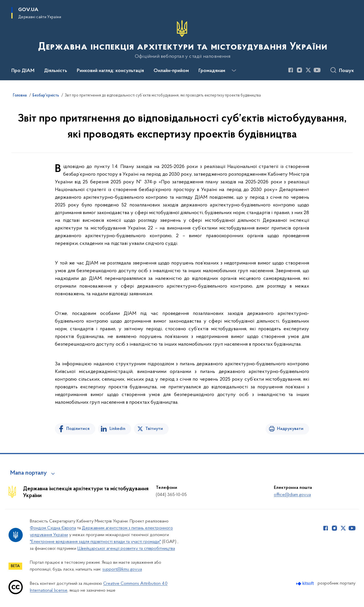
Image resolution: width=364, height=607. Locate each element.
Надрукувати (290, 429)
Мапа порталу (29, 473)
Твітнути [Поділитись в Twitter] (154, 429)
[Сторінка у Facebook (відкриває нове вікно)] (291, 70)
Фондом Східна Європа (53, 528)
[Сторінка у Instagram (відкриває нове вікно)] (299, 70)
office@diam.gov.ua (292, 495)
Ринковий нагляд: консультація (110, 71)
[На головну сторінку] (182, 40)
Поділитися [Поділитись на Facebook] (78, 429)
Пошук (347, 71)
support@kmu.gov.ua (122, 569)
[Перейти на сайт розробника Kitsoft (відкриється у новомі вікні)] (306, 584)
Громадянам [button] (212, 71)
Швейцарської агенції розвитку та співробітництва (126, 549)
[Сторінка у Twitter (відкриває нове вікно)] (308, 70)
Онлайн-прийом (171, 71)
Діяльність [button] (56, 71)
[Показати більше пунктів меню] (234, 71)
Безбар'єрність (46, 96)
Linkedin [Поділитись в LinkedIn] (117, 429)
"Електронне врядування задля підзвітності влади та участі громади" (95, 542)
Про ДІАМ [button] (23, 71)
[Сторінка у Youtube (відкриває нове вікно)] (317, 70)
